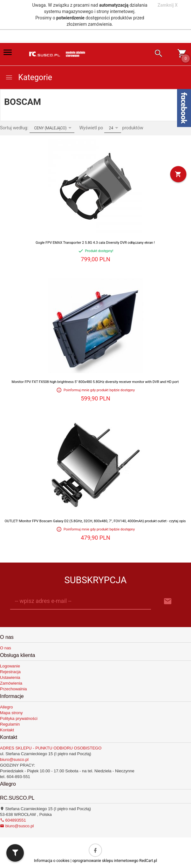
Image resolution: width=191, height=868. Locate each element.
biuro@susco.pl (14, 759)
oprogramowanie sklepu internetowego (106, 861)
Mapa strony (11, 713)
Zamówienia (11, 683)
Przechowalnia (14, 689)
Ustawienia (10, 677)
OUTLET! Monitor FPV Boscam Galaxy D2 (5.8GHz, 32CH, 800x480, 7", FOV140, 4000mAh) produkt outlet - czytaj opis (95, 521)
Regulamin (10, 724)
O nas (6, 648)
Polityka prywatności (19, 718)
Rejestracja (10, 672)
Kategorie (29, 77)
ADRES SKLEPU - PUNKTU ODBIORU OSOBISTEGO (51, 748)
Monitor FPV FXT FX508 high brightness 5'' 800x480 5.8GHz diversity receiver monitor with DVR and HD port (95, 382)
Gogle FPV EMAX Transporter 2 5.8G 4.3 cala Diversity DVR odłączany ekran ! (95, 243)
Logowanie (10, 666)
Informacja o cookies (52, 861)
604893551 (13, 820)
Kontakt (7, 730)
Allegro (6, 707)
